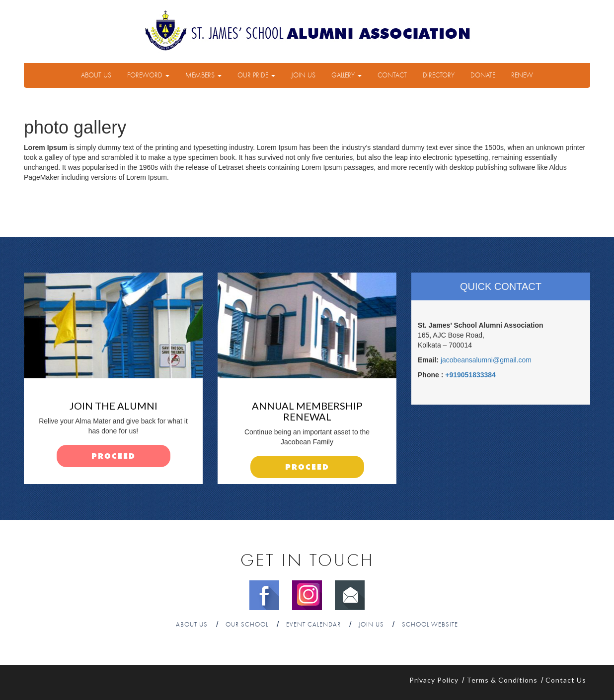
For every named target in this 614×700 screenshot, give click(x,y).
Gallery (346, 75)
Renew (522, 75)
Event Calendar (313, 625)
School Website (430, 625)
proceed (114, 456)
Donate (483, 75)
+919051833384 (470, 375)
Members (203, 75)
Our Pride (256, 75)
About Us (96, 75)
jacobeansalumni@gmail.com (486, 360)
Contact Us (566, 680)
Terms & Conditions (502, 680)
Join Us (303, 75)
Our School (247, 625)
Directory (439, 75)
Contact (392, 75)
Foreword (148, 75)
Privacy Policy (434, 680)
